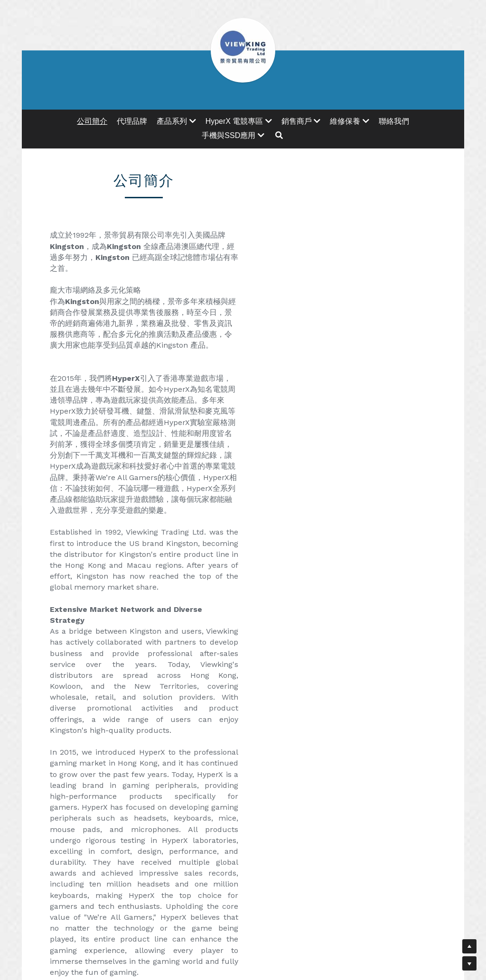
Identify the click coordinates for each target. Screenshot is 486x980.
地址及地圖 (108, 727)
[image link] (108, 782)
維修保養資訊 (243, 727)
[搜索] (279, 135)
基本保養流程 (378, 727)
